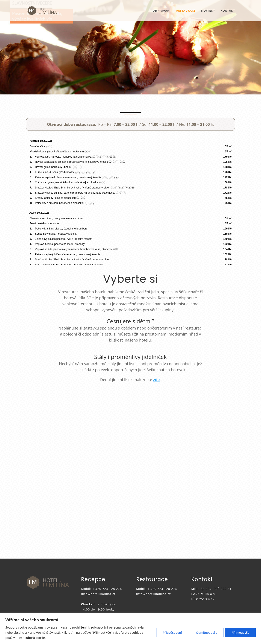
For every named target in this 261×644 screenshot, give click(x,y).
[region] (130, 629)
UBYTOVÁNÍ (162, 11)
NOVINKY (208, 11)
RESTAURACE (186, 11)
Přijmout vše (240, 633)
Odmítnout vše (207, 633)
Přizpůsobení (172, 633)
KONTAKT (228, 11)
